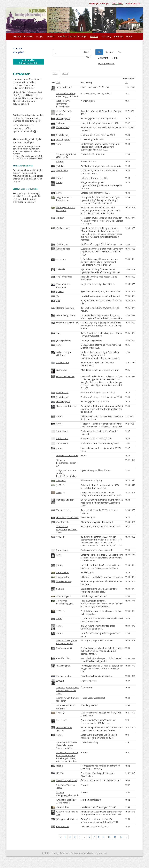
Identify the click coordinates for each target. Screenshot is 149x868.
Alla (99, 52)
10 (109, 837)
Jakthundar (61, 259)
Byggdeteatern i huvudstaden (64, 199)
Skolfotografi (62, 135)
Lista (55, 74)
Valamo (60, 162)
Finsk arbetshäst (64, 277)
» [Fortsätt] (126, 837)
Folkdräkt (61, 269)
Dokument (103, 58)
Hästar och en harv (65, 308)
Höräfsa (60, 773)
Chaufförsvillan (63, 522)
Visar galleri (18, 52)
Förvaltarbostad (64, 676)
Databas (94, 36)
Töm (88, 57)
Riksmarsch (62, 720)
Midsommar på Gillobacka (64, 354)
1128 (59, 485)
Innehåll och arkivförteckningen (72, 36)
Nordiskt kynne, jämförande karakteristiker (64, 104)
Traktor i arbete (64, 510)
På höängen (62, 171)
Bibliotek (50, 36)
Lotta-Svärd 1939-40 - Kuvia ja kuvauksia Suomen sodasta (67, 745)
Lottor (59, 144)
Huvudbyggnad (63, 119)
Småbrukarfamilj (64, 648)
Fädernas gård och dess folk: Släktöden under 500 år (68, 690)
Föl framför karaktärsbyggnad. (65, 602)
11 (115, 837)
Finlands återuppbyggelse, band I (68, 794)
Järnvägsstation (64, 340)
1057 (59, 492)
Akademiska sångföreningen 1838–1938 (67, 529)
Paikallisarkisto (133, 4)
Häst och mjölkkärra (66, 315)
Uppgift (40, 36)
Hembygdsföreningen (99, 4)
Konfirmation (62, 363)
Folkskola (61, 166)
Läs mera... (107, 723)
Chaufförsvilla (63, 826)
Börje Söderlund (64, 87)
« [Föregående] (60, 837)
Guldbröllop (62, 370)
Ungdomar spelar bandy (68, 323)
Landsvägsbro (63, 577)
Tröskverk (61, 481)
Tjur (58, 300)
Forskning (118, 36)
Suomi (129, 36)
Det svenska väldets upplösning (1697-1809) (67, 95)
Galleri (65, 74)
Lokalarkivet (118, 4)
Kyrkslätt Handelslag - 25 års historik (66, 801)
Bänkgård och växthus (67, 819)
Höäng (59, 766)
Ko (58, 296)
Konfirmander (63, 128)
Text (115, 58)
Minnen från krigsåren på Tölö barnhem (67, 642)
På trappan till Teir (65, 500)
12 (121, 837)
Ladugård (61, 123)
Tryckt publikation (106, 64)
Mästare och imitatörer (67, 455)
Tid (127, 83)
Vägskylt (60, 680)
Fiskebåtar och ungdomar (63, 286)
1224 (59, 611)
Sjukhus (60, 291)
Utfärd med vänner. (65, 376)
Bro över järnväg (64, 581)
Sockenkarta (62, 431)
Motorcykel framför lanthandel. (66, 209)
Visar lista (17, 48)
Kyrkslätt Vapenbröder (67, 781)
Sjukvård (60, 589)
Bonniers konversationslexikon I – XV (68, 463)
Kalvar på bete (63, 249)
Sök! (86, 52)
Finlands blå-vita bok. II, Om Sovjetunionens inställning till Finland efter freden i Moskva (67, 757)
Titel (58, 83)
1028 (59, 713)
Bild (119, 52)
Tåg (58, 333)
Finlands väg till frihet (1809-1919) (66, 156)
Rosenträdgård (63, 596)
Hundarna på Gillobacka (67, 518)
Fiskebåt (60, 218)
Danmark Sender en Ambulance (66, 707)
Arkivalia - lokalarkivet (23, 36)
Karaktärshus (62, 572)
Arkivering (106, 36)
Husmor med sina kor (66, 406)
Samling (109, 52)
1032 (59, 537)
